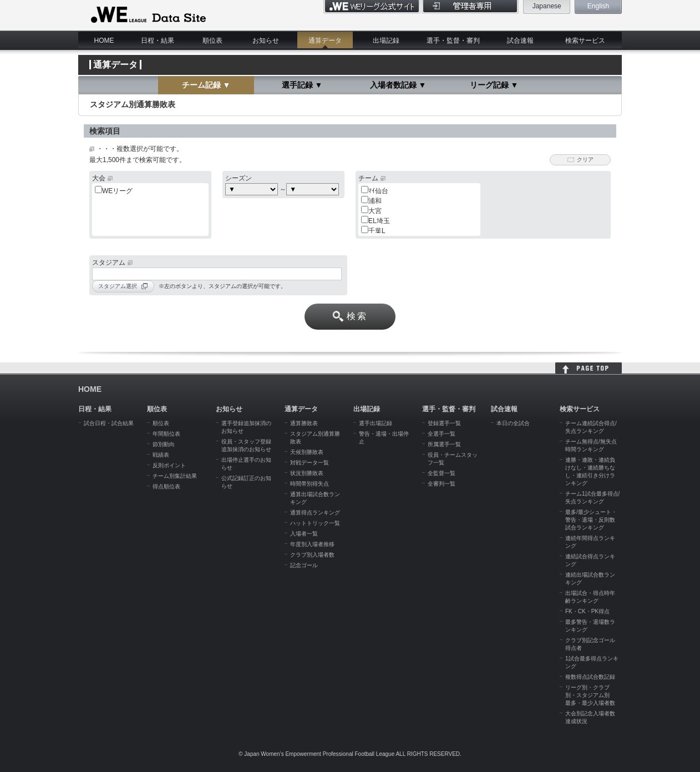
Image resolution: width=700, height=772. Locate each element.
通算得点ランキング (315, 513)
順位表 (212, 41)
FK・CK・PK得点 (587, 611)
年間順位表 (166, 434)
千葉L (377, 231)
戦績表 (161, 455)
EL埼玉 (379, 221)
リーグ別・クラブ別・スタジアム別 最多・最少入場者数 (590, 695)
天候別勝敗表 (307, 452)
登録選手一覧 (444, 423)
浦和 (375, 201)
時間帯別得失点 (310, 484)
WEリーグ (117, 191)
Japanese (547, 6)
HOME (104, 41)
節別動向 (164, 444)
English (598, 6)
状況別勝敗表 (307, 473)
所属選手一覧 (444, 444)
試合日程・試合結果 (109, 423)
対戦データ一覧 (310, 463)
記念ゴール (304, 565)
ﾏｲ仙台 (378, 191)
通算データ (325, 41)
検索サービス (585, 41)
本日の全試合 (513, 423)
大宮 (375, 211)
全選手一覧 (442, 434)
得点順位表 (166, 486)
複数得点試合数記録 (590, 677)
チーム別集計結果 (175, 476)
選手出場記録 (376, 423)
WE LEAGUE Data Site (147, 15)
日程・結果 (158, 41)
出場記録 (386, 41)
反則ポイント (169, 465)
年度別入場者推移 (312, 544)
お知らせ (266, 41)
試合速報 (520, 41)
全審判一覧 (442, 484)
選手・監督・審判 (453, 41)
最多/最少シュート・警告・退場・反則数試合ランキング (591, 520)
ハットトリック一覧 (315, 523)
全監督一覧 (442, 473)
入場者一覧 (304, 534)
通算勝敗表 (304, 423)
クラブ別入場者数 (312, 555)
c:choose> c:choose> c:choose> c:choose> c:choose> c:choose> (313, 189)
